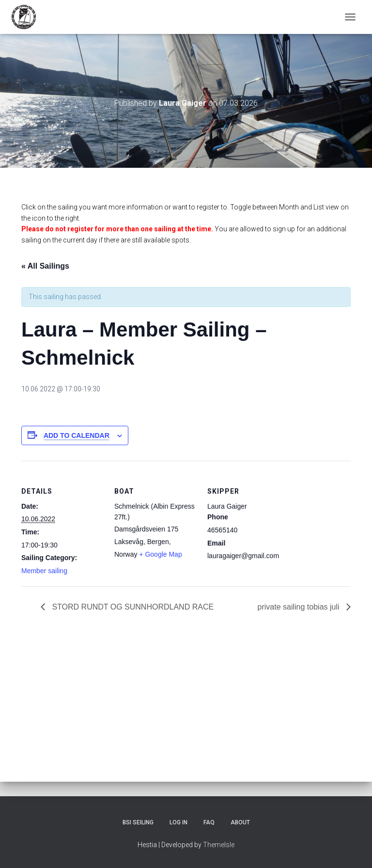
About (240, 822)
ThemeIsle (219, 845)
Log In (178, 822)
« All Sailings (45, 266)
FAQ (209, 822)
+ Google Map (160, 554)
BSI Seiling (138, 822)
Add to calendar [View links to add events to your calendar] (77, 435)
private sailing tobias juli (300, 607)
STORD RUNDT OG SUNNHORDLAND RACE (132, 607)
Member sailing (44, 571)
